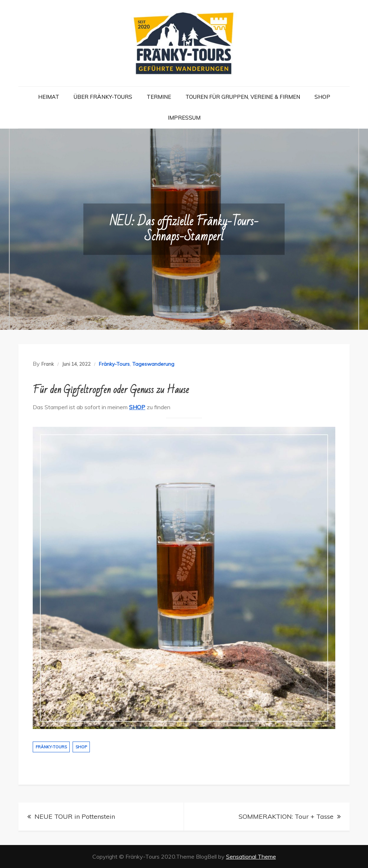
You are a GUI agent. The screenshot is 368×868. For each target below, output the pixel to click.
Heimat (49, 97)
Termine (159, 97)
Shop (322, 97)
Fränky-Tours (114, 364)
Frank (48, 364)
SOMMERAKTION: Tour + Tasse (286, 816)
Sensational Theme (251, 857)
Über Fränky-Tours (103, 97)
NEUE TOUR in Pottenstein (75, 816)
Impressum (184, 118)
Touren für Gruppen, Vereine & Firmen (243, 97)
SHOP (137, 407)
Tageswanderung (153, 364)
